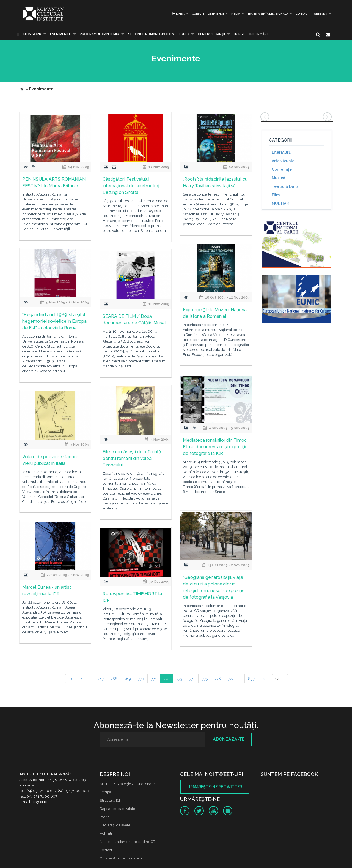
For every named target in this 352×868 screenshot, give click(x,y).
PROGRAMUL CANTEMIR (99, 34)
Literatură (281, 152)
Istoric (105, 817)
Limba (178, 14)
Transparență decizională (268, 14)
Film (276, 195)
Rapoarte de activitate (117, 809)
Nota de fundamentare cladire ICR (128, 842)
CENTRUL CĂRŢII (211, 34)
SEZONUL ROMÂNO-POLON (151, 34)
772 (166, 679)
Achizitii (106, 833)
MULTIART (282, 204)
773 (179, 679)
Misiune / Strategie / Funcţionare (127, 784)
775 (205, 679)
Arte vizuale (283, 161)
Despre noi (216, 14)
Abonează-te (229, 739)
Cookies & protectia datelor (121, 858)
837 (251, 679)
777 (231, 679)
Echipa (105, 792)
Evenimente (61, 34)
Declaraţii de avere (115, 825)
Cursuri (198, 14)
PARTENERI (320, 14)
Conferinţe (282, 169)
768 (114, 679)
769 (128, 679)
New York (32, 34)
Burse (239, 34)
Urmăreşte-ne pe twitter (215, 787)
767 (101, 679)
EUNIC (184, 34)
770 (141, 679)
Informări (258, 34)
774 (192, 679)
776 (218, 679)
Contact (302, 14)
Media (236, 14)
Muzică (278, 178)
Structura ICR (111, 800)
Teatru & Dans (285, 186)
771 (154, 679)
